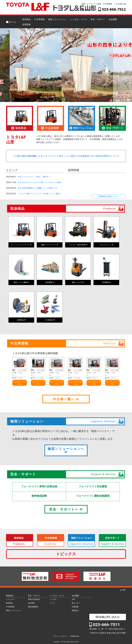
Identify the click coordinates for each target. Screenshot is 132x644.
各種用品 (21, 320)
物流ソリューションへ (66, 450)
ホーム (11, 22)
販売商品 (9, 603)
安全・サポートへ (66, 509)
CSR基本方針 (75, 636)
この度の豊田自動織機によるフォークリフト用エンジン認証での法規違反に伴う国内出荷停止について (66, 156)
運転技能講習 (33, 607)
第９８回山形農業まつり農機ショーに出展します (38, 188)
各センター (89, 10)
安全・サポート (98, 19)
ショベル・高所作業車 (78, 245)
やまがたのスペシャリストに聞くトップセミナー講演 (39, 182)
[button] (4, 65)
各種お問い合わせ (108, 617)
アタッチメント (106, 245)
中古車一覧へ (66, 399)
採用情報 (27, 25)
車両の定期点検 (34, 599)
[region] (66, 65)
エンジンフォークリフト (21, 245)
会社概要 (113, 19)
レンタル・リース (79, 19)
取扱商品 (27, 19)
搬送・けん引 (78, 282)
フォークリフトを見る (20, 383)
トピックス (66, 554)
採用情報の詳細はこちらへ (109, 196)
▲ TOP (123, 590)
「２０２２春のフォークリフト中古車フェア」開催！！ (40, 194)
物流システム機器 (21, 282)
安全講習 (31, 603)
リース (52, 603)
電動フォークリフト (50, 245)
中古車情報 (39, 19)
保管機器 (50, 282)
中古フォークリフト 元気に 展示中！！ (35, 177)
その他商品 (50, 320)
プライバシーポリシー (60, 636)
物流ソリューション (57, 19)
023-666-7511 (112, 9)
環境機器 (106, 282)
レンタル (53, 599)
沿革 (73, 599)
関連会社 (75, 610)
